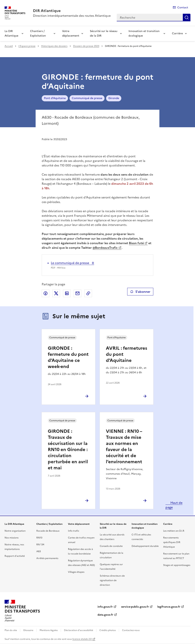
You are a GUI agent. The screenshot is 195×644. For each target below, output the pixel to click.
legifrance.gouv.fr (169, 607)
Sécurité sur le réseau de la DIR (104, 33)
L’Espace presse (27, 46)
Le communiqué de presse (70, 263)
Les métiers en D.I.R (174, 531)
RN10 (39, 538)
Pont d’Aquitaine (55, 98)
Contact (183, 8)
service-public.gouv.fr (135, 607)
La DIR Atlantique (11, 33)
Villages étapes (76, 572)
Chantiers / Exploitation (38, 33)
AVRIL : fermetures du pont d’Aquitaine (127, 354)
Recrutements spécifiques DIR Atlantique (172, 542)
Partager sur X (56, 293)
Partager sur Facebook (46, 293)
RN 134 (40, 545)
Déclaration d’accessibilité (79, 630)
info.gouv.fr (105, 607)
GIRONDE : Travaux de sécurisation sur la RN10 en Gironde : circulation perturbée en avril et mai (68, 450)
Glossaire (28, 630)
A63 (39, 551)
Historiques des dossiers (54, 46)
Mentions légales (49, 630)
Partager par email (78, 293)
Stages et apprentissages (177, 565)
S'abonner (140, 292)
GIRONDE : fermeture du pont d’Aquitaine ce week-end (68, 357)
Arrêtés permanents (47, 558)
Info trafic (74, 531)
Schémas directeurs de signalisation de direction (112, 580)
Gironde (114, 98)
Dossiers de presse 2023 (86, 46)
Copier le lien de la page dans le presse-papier (88, 293)
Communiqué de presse (87, 98)
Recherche (187, 18)
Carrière (177, 33)
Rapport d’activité (15, 556)
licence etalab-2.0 (82, 639)
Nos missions (12, 538)
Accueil (9, 46)
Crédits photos (108, 630)
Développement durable (145, 546)
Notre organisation (15, 531)
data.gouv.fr (105, 615)
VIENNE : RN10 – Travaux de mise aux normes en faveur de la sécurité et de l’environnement (124, 446)
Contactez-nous (131, 630)
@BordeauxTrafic (105, 248)
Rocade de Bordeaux (48, 531)
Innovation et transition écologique (144, 33)
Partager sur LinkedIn (67, 293)
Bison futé (136, 243)
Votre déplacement (71, 33)
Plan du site (11, 630)
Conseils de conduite (111, 546)
